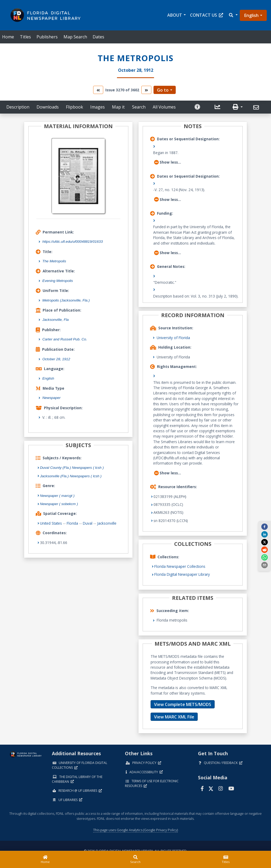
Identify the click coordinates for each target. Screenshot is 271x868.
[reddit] (264, 550)
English (251, 15)
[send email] (264, 565)
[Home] (45, 860)
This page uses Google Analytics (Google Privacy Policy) (135, 830)
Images (98, 107)
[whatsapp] (264, 557)
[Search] (135, 860)
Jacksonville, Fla (56, 320)
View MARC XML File (174, 717)
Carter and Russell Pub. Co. (65, 339)
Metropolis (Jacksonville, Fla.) (66, 300)
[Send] (257, 107)
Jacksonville (107, 523)
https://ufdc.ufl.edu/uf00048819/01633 (73, 242)
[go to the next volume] (146, 90)
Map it (118, 107)
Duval (88, 523)
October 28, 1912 (56, 359)
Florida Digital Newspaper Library (182, 574)
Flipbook (74, 107)
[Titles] (226, 860)
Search (139, 107)
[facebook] (264, 526)
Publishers (47, 37)
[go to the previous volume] (98, 90)
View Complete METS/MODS (183, 704)
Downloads (48, 107)
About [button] (175, 15)
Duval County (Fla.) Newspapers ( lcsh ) (72, 468)
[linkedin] (264, 534)
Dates (98, 37)
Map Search (75, 37)
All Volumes (164, 107)
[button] (233, 15)
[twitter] (264, 542)
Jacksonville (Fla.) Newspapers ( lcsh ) (71, 476)
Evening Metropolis (58, 281)
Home (8, 37)
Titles (25, 37)
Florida (72, 523)
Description (18, 107)
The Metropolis (54, 261)
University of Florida (173, 338)
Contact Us (207, 15)
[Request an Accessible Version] (198, 107)
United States (51, 523)
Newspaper (51, 398)
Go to (163, 90)
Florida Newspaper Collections (180, 566)
